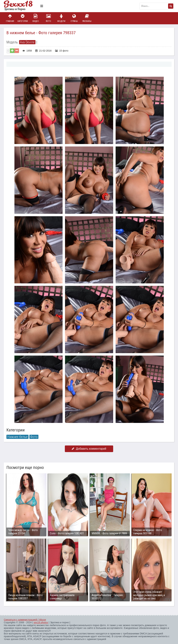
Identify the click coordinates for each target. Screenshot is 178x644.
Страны (74, 18)
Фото (48, 18)
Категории (23, 18)
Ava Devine (27, 42)
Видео (36, 18)
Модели (61, 18)
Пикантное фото (21, 6)
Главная (10, 18)
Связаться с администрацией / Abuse (25, 620)
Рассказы (87, 18)
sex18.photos (41, 622)
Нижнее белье (17, 437)
